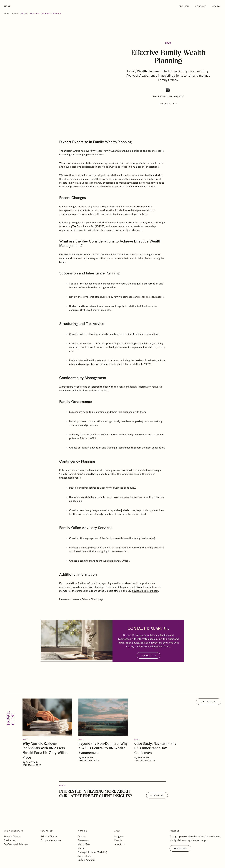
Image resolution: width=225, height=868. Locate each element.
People (118, 840)
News (15, 13)
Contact (201, 6)
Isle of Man (84, 844)
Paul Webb (162, 96)
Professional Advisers (16, 844)
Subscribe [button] (157, 800)
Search (217, 6)
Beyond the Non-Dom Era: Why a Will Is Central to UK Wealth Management (103, 753)
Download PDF (168, 104)
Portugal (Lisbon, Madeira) (92, 852)
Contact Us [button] (148, 660)
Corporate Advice (51, 840)
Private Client (90, 603)
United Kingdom (86, 860)
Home (7, 13)
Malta (81, 848)
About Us (120, 844)
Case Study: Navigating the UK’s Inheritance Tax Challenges (155, 753)
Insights (119, 836)
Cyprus (82, 836)
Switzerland (84, 856)
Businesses (10, 840)
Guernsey (83, 840)
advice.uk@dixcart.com (145, 595)
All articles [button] (209, 706)
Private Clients (12, 836)
